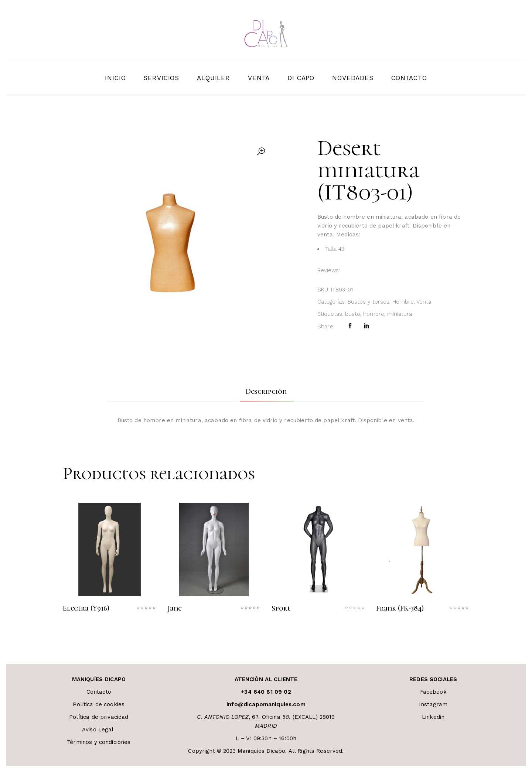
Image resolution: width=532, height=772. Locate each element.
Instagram (433, 704)
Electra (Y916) (86, 608)
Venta (424, 302)
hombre (374, 314)
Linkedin (433, 717)
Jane (174, 608)
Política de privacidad (99, 717)
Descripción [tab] (266, 392)
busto (353, 314)
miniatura (400, 314)
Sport (281, 608)
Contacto (99, 692)
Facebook (433, 692)
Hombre (403, 302)
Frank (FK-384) (400, 608)
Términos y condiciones (99, 742)
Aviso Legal (99, 730)
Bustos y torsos (369, 302)
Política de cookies (99, 704)
